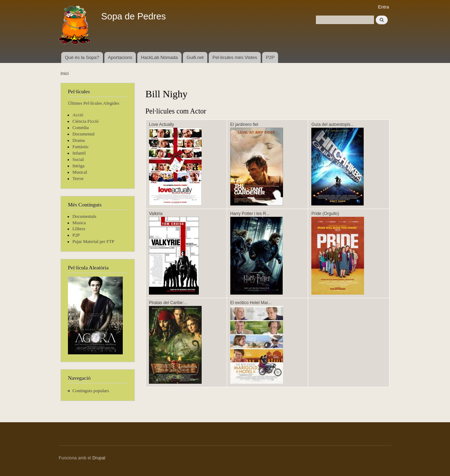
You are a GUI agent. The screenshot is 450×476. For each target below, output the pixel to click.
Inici (65, 73)
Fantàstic (81, 147)
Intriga (79, 166)
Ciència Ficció (86, 121)
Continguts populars (91, 391)
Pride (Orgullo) (325, 214)
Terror (78, 179)
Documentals (84, 216)
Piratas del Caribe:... (168, 303)
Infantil (79, 153)
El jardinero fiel (244, 124)
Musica (79, 223)
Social (78, 159)
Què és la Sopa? (82, 57)
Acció (78, 115)
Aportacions (120, 57)
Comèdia (81, 128)
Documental (83, 134)
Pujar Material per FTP (93, 242)
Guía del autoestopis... (333, 124)
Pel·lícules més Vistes (235, 57)
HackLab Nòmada (159, 57)
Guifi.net (195, 57)
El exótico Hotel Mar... (251, 303)
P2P (270, 57)
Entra (383, 7)
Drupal (99, 458)
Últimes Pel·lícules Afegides (94, 103)
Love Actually (161, 124)
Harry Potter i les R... (250, 214)
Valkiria (156, 214)
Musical (80, 172)
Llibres (79, 229)
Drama (79, 140)
